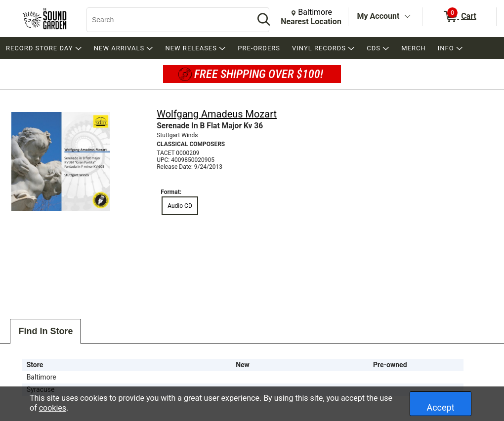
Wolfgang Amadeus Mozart (217, 114)
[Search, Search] (166, 20)
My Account (378, 16)
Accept (440, 407)
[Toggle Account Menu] (407, 17)
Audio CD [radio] (180, 206)
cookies (53, 408)
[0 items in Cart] (459, 17)
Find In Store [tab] (45, 331)
